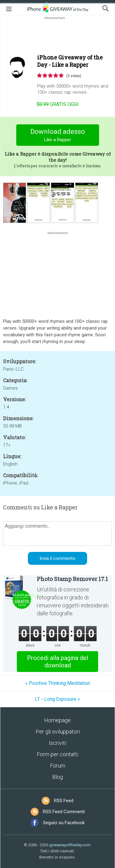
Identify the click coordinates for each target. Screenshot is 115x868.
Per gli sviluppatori (58, 732)
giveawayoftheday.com (70, 845)
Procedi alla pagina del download (57, 662)
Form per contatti (57, 754)
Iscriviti (57, 743)
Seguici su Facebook (64, 823)
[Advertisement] (57, 36)
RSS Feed (64, 801)
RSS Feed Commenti (64, 812)
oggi (58, 104)
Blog (57, 777)
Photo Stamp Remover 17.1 (72, 579)
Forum (58, 766)
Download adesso (57, 136)
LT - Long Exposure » (57, 699)
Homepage (57, 720)
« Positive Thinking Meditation (58, 683)
